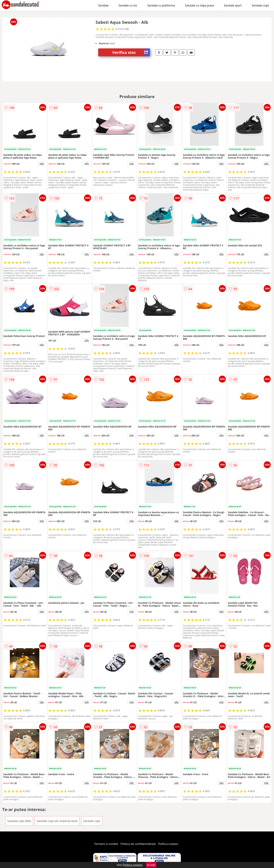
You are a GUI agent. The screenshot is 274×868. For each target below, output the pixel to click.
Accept (151, 865)
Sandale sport (233, 5)
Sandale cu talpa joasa (199, 5)
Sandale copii (260, 5)
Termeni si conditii (106, 844)
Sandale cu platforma (161, 5)
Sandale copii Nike (19, 821)
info (42, 163)
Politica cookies (168, 844)
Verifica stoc (131, 52)
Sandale (103, 5)
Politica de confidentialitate (138, 844)
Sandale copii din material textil (57, 821)
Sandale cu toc (128, 5)
